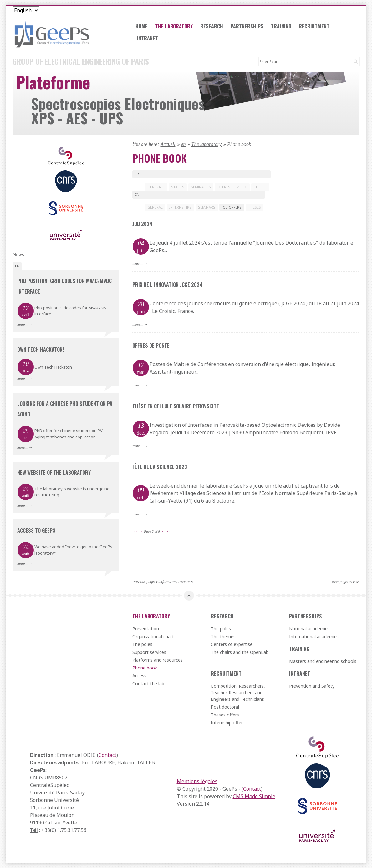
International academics (314, 636)
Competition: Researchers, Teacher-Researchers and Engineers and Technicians (238, 692)
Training (281, 26)
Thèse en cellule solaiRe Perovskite (176, 406)
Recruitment (314, 26)
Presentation (146, 629)
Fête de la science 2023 (160, 467)
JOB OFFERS (232, 207)
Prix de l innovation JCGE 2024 (168, 285)
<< (136, 531)
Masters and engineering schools (323, 661)
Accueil (168, 144)
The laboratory (174, 26)
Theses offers (225, 715)
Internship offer (227, 723)
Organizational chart (153, 636)
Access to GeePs (36, 530)
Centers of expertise (232, 644)
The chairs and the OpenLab (240, 652)
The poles (142, 644)
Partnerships (247, 26)
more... (138, 264)
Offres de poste (151, 345)
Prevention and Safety (312, 686)
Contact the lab (148, 683)
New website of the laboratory (54, 473)
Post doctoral (225, 707)
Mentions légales (197, 781)
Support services (149, 652)
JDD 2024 (143, 224)
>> (168, 531)
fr (137, 174)
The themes (223, 636)
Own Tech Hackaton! (41, 349)
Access (354, 582)
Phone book (145, 668)
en (183, 144)
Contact (107, 755)
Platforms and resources (174, 582)
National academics (309, 629)
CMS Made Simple (254, 796)
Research (212, 26)
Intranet (147, 38)
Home (142, 26)
